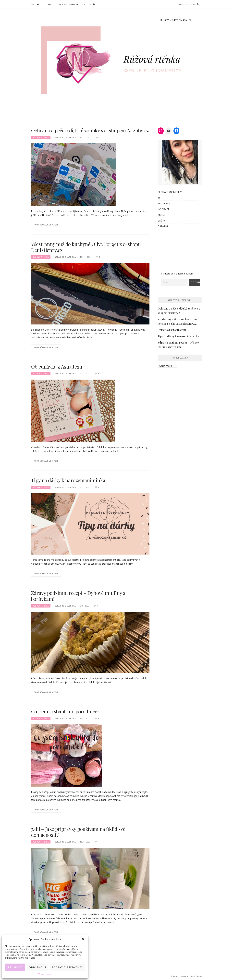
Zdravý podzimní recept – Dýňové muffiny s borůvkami (78, 596)
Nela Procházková (65, 137)
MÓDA (161, 215)
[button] (83, 939)
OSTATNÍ (163, 226)
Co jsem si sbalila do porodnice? (65, 711)
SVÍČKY (161, 221)
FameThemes (196, 976)
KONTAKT (36, 4)
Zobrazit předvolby (67, 967)
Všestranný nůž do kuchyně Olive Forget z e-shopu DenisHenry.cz (86, 247)
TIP (159, 198)
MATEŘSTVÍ (164, 203)
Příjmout (15, 967)
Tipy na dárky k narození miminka (68, 480)
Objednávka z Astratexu (57, 367)
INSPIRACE (164, 209)
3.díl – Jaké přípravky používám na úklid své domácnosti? (78, 832)
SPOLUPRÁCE (90, 4)
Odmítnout (38, 967)
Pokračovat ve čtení (46, 225)
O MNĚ (49, 4)
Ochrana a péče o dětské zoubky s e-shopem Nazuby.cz (90, 130)
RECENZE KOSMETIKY (170, 192)
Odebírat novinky (68, 4)
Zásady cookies (45, 974)
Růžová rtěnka (41, 137)
